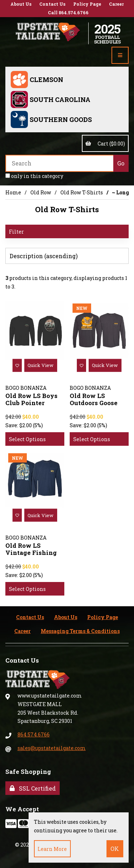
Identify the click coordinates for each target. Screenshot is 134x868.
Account (127, 33)
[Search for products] (59, 163)
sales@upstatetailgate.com (52, 748)
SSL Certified (33, 788)
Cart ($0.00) (105, 144)
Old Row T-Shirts (82, 192)
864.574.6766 (34, 734)
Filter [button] (16, 232)
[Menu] (120, 55)
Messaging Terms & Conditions (80, 631)
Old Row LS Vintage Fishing (31, 549)
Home (13, 192)
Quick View (41, 365)
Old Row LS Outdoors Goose (94, 399)
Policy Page (87, 4)
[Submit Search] (121, 163)
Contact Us (52, 4)
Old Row (41, 192)
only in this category (34, 176)
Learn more (52, 849)
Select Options (27, 439)
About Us (21, 4)
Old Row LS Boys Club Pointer (31, 399)
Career (116, 4)
